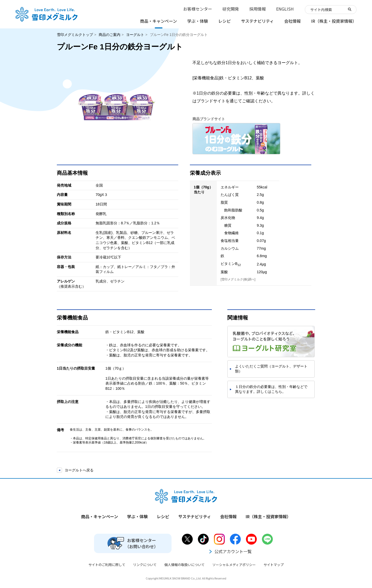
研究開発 (231, 9)
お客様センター (198, 9)
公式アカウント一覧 (230, 551)
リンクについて (145, 565)
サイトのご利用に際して (107, 565)
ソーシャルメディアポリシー (234, 565)
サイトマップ (274, 565)
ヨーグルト (135, 35)
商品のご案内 (110, 35)
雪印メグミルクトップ (75, 35)
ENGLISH (285, 9)
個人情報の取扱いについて (184, 565)
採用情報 (258, 9)
